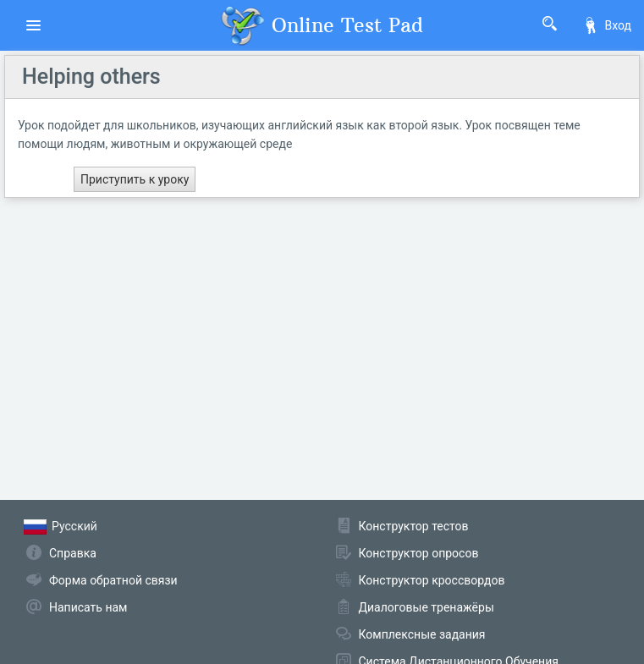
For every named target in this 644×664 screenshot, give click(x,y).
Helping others (91, 77)
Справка (73, 553)
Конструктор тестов (414, 526)
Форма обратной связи (113, 580)
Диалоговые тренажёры (427, 607)
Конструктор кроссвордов (432, 580)
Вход (607, 25)
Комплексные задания (422, 634)
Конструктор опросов (419, 553)
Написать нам (88, 607)
